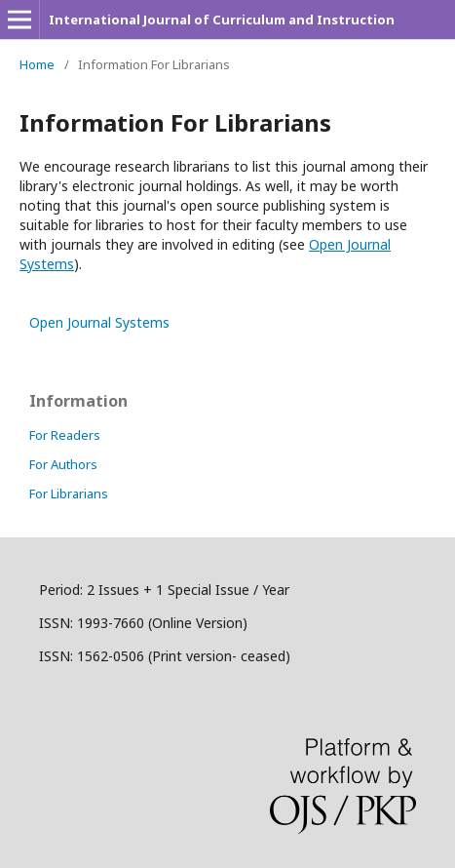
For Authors (63, 464)
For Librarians (69, 493)
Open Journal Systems (99, 322)
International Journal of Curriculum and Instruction (222, 20)
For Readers (65, 435)
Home (37, 64)
